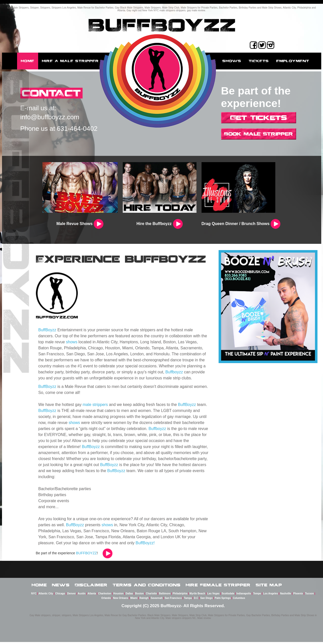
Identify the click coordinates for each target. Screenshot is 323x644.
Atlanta (92, 596)
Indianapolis (244, 596)
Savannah (156, 600)
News (61, 585)
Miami (134, 600)
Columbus (239, 600)
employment (293, 61)
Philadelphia (180, 596)
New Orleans (121, 600)
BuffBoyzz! (145, 543)
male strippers (95, 405)
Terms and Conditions (147, 585)
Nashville (286, 596)
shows (72, 342)
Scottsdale (228, 596)
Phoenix (298, 596)
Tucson (310, 596)
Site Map (269, 585)
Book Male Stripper (259, 134)
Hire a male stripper (70, 61)
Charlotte (151, 596)
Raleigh (144, 600)
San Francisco (173, 600)
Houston (119, 596)
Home (28, 61)
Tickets (259, 61)
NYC (34, 596)
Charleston (105, 596)
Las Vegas (213, 596)
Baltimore (165, 596)
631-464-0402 (77, 129)
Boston (139, 596)
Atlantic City (46, 596)
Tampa (188, 600)
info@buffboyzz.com (50, 118)
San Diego (206, 600)
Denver (72, 596)
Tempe (257, 596)
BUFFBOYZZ (86, 553)
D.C (196, 600)
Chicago (60, 596)
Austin (82, 596)
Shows (232, 61)
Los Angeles (271, 596)
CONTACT (54, 93)
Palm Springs (223, 600)
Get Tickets (259, 118)
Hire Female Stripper (218, 585)
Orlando (106, 600)
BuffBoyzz (47, 330)
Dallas (129, 596)
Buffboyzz (174, 372)
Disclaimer (91, 585)
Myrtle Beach (197, 596)
